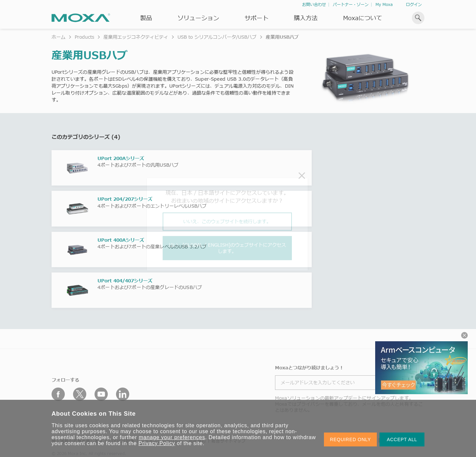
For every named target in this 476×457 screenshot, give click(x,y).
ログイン (414, 4)
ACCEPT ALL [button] (402, 439)
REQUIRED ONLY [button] (350, 439)
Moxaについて (363, 18)
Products (84, 37)
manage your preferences (172, 437)
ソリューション (198, 18)
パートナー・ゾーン (351, 4)
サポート (257, 18)
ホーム (59, 37)
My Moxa (384, 4)
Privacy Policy (157, 443)
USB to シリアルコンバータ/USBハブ (217, 37)
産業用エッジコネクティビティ (136, 37)
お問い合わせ (314, 4)
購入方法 (306, 18)
